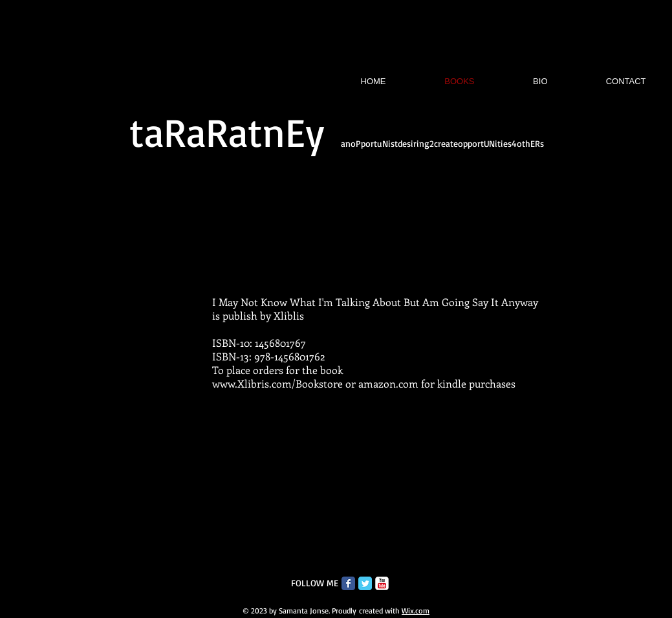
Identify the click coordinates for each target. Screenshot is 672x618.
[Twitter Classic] (365, 583)
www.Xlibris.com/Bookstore (277, 383)
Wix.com (416, 611)
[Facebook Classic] (348, 583)
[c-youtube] (382, 583)
